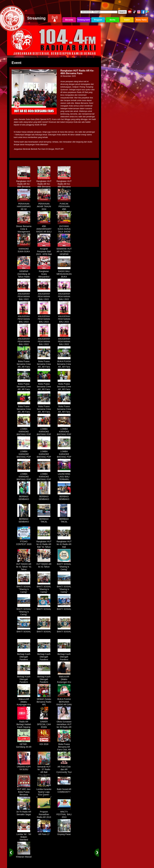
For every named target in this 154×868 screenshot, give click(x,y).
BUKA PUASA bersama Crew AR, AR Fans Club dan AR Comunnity (64, 366)
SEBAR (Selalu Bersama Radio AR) (44, 701)
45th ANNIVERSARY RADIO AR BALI (44, 228)
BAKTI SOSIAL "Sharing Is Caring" (64, 566)
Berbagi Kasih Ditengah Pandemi (24, 656)
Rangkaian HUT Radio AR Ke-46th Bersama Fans (24, 184)
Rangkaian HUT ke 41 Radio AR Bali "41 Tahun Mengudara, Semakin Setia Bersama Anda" (44, 547)
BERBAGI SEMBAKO (24, 497)
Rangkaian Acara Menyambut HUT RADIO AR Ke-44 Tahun (44, 276)
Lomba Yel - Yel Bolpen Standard (24, 836)
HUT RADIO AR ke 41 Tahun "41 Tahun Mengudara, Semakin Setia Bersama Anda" (24, 570)
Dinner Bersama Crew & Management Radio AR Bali (24, 229)
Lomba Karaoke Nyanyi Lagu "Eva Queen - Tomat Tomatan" (44, 792)
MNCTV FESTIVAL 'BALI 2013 (64, 813)
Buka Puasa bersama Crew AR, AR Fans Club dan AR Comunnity (24, 366)
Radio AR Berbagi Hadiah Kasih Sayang (24, 723)
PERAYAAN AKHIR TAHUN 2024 (44, 205)
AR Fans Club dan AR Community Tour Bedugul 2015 (64, 770)
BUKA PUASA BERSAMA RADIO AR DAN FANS (64, 702)
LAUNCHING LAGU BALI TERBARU (64, 476)
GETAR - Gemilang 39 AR (24, 744)
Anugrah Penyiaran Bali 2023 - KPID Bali (44, 250)
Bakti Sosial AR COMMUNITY (64, 789)
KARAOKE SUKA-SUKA (24, 249)
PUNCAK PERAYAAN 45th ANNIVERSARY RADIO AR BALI (64, 208)
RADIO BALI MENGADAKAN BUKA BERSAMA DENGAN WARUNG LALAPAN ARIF (64, 278)
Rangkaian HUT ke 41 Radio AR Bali (64, 543)
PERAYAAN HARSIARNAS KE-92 (24, 205)
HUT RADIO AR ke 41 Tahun (44, 564)
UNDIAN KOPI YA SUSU (24, 767)
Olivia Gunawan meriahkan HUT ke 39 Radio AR (64, 723)
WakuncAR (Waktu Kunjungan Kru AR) (64, 680)
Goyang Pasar (64, 833)
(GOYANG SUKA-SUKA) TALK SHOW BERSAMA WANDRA (64, 231)
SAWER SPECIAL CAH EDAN (44, 723)
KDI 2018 (44, 743)
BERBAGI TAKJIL (44, 519)
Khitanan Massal (24, 856)
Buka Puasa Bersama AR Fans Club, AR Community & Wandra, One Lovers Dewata (64, 750)
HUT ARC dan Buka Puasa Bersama (24, 791)
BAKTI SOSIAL (44, 608)
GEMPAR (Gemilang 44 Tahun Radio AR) (24, 274)
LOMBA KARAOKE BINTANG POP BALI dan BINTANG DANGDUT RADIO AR (24, 436)
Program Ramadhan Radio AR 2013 (44, 813)
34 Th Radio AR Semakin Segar (24, 812)
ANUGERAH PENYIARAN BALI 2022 (24, 295)
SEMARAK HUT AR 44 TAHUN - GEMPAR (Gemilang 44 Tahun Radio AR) (64, 254)
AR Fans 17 (44, 833)
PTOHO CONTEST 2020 (24, 542)
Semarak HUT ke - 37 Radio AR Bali (44, 768)
